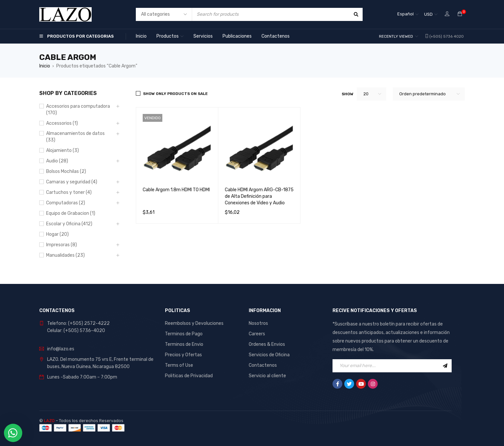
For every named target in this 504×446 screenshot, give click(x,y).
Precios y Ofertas (183, 355)
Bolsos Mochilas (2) (66, 171)
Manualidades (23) (65, 255)
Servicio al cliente (267, 376)
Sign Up (445, 366)
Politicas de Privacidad (189, 376)
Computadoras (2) (66, 203)
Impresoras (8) (62, 245)
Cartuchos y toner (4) (69, 192)
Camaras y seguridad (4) (72, 182)
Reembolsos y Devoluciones (194, 323)
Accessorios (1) (62, 123)
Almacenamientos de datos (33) (75, 137)
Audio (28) (57, 161)
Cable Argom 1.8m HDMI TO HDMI (176, 190)
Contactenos (263, 365)
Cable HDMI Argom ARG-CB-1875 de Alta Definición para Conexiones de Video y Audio (259, 196)
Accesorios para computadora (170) (78, 110)
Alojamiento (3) (63, 150)
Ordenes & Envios (267, 344)
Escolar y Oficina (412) (69, 224)
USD (428, 14)
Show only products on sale (175, 94)
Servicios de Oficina (269, 355)
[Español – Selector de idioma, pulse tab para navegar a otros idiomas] (408, 14)
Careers (257, 334)
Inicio (45, 66)
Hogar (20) (57, 234)
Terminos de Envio (184, 344)
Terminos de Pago (184, 334)
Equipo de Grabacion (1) (71, 213)
